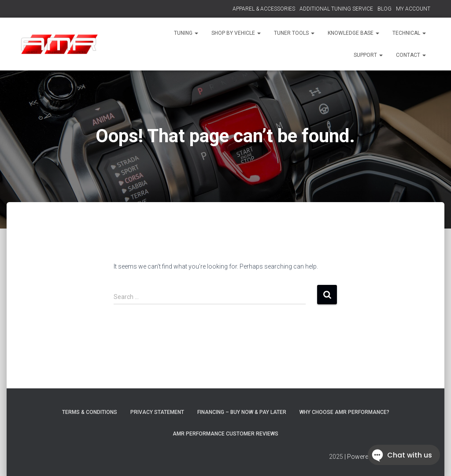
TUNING (186, 33)
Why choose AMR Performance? (344, 412)
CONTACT (411, 55)
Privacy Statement (157, 412)
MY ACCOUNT (413, 9)
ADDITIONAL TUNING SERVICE (336, 9)
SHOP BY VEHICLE (236, 33)
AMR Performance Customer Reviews (225, 434)
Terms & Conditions (90, 412)
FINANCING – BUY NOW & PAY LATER (242, 412)
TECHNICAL (409, 33)
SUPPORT (368, 55)
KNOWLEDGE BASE (353, 33)
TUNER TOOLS (294, 33)
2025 (336, 457)
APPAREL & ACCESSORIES (264, 9)
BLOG (384, 9)
